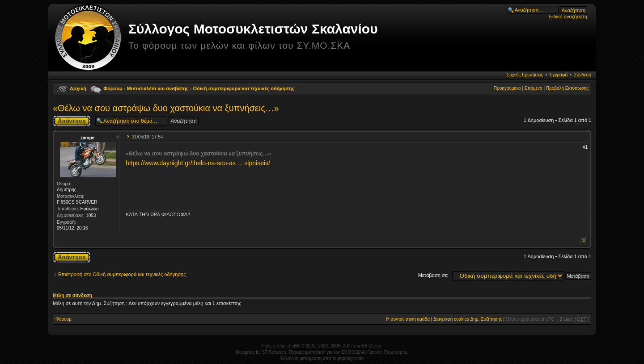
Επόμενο (534, 88)
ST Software (274, 352)
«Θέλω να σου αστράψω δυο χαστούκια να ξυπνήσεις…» (166, 108)
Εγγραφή (559, 75)
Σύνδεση (583, 75)
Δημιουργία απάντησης (72, 121)
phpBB (293, 346)
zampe (87, 138)
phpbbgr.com (351, 358)
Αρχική (78, 88)
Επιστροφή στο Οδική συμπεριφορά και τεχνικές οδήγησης (122, 274)
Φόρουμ (113, 88)
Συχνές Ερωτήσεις (525, 75)
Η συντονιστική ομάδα (408, 319)
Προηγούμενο (507, 88)
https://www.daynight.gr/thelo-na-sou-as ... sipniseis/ (198, 163)
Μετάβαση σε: (433, 275)
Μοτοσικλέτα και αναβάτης (158, 88)
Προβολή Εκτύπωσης (567, 88)
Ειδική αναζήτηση (568, 17)
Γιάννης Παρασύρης (387, 352)
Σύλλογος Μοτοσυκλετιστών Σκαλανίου (253, 29)
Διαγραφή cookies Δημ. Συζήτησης (468, 319)
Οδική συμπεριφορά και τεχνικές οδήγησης (244, 88)
